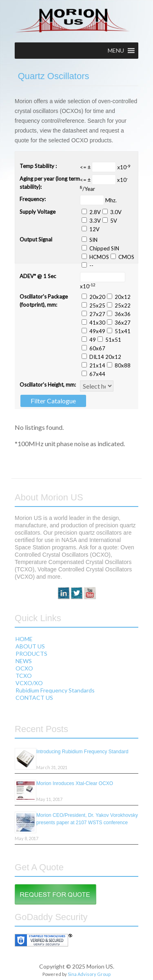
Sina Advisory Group (89, 974)
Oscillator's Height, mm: (48, 385)
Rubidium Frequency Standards (55, 690)
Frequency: (33, 199)
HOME (24, 639)
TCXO (24, 676)
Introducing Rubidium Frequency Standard (82, 752)
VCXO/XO (29, 683)
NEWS (24, 661)
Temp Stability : (38, 166)
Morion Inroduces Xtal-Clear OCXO (75, 783)
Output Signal (36, 239)
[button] (116, 51)
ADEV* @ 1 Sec (38, 276)
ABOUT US (30, 646)
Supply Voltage (38, 212)
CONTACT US (34, 698)
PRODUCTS (31, 654)
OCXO (24, 668)
